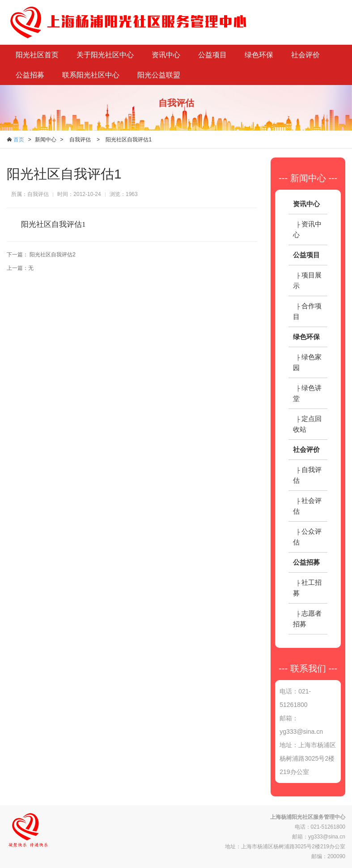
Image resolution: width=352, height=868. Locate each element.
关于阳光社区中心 (105, 55)
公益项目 (212, 55)
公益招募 (30, 75)
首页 (19, 140)
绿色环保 (259, 55)
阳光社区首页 (37, 55)
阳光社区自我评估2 (53, 255)
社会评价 (305, 55)
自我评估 (80, 140)
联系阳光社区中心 (91, 75)
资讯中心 (166, 55)
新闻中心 (46, 140)
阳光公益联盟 (159, 75)
